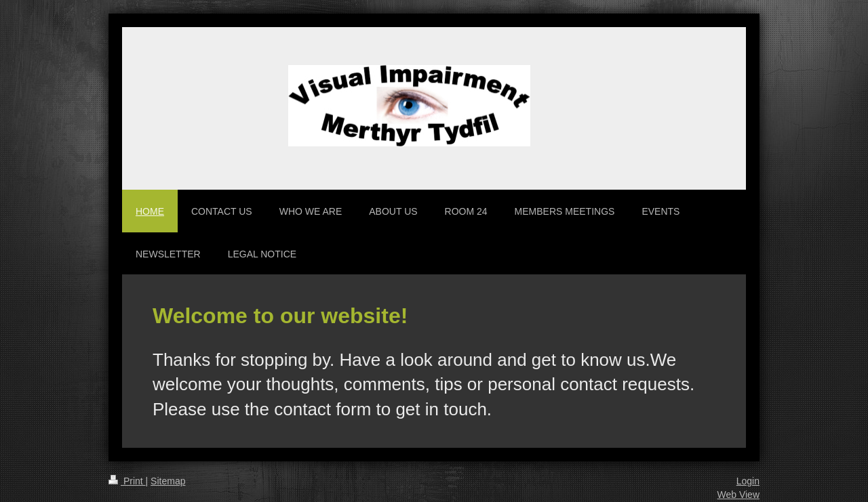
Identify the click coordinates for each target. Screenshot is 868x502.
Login (748, 481)
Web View (738, 495)
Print (127, 481)
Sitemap (168, 481)
